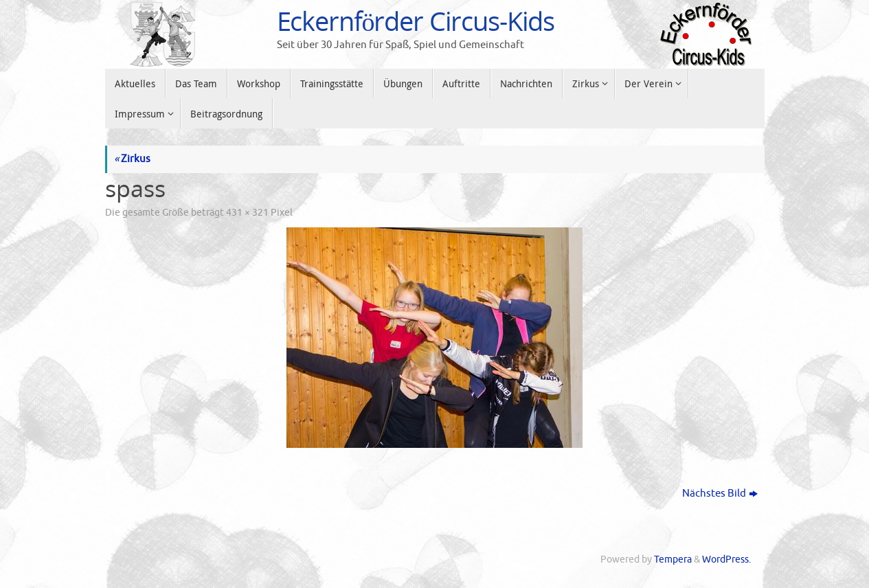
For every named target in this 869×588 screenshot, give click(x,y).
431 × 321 (247, 213)
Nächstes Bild (720, 494)
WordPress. (726, 559)
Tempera (673, 559)
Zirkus (132, 159)
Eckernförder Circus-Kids (416, 21)
